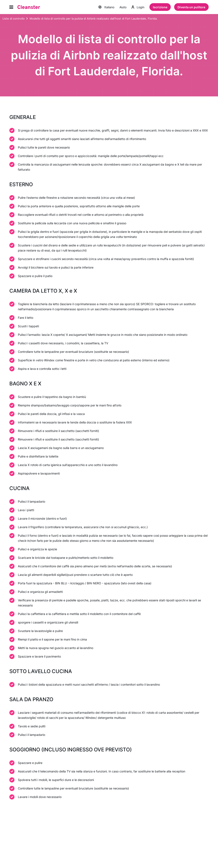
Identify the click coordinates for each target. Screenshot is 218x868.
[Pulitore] (29, 7)
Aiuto (123, 7)
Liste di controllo (14, 19)
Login (138, 7)
